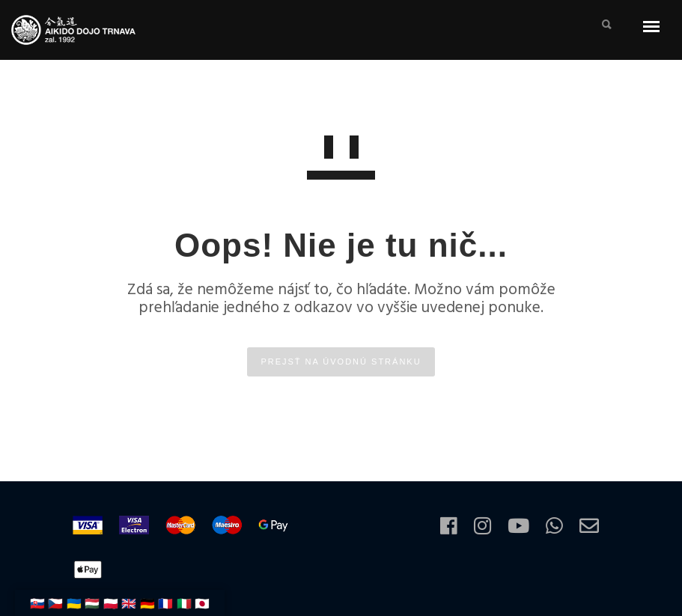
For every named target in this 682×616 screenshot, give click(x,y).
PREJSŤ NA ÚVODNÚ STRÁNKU (341, 362)
